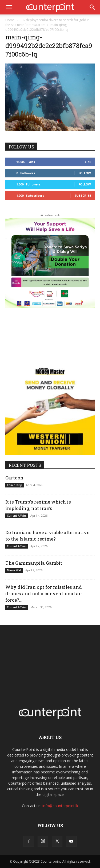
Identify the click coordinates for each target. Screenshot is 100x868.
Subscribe (83, 195)
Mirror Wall (14, 570)
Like (88, 162)
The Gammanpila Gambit (34, 563)
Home (10, 20)
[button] (9, 7)
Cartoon (14, 478)
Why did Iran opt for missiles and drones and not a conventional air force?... (44, 593)
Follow (85, 173)
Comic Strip (15, 485)
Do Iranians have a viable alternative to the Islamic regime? (47, 536)
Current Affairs (17, 516)
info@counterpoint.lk (60, 806)
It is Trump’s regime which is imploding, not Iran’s (38, 505)
